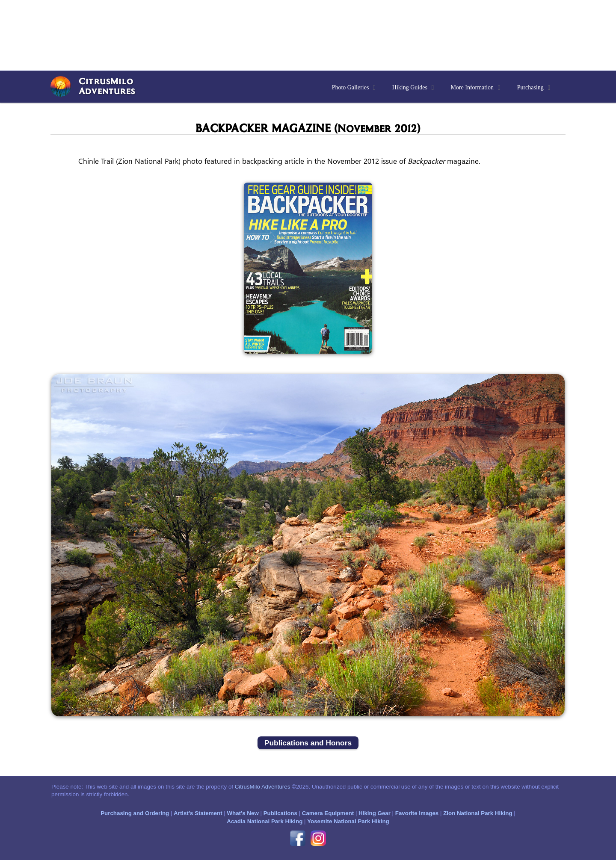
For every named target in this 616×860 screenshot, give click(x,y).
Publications (280, 813)
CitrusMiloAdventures (107, 86)
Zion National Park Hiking (478, 813)
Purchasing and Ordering (135, 813)
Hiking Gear (375, 813)
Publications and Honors (308, 743)
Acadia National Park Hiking (265, 821)
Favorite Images (417, 813)
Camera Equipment (328, 813)
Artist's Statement (198, 813)
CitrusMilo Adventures (263, 787)
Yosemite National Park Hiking (348, 821)
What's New (243, 813)
